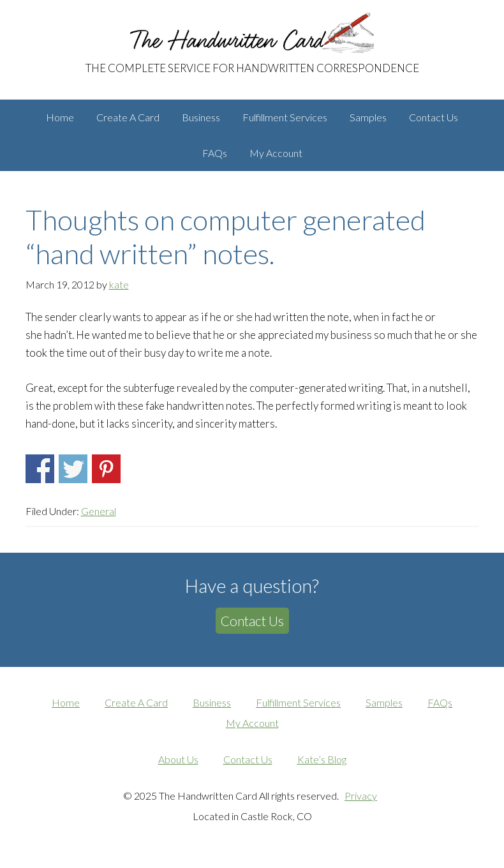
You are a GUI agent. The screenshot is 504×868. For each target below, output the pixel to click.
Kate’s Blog (322, 759)
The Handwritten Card (252, 25)
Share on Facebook (40, 469)
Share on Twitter (73, 469)
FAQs (440, 702)
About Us (178, 759)
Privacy (361, 796)
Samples (384, 702)
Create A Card (136, 702)
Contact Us (252, 621)
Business (212, 702)
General (99, 511)
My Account (252, 723)
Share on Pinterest (106, 469)
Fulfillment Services (298, 702)
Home (66, 702)
